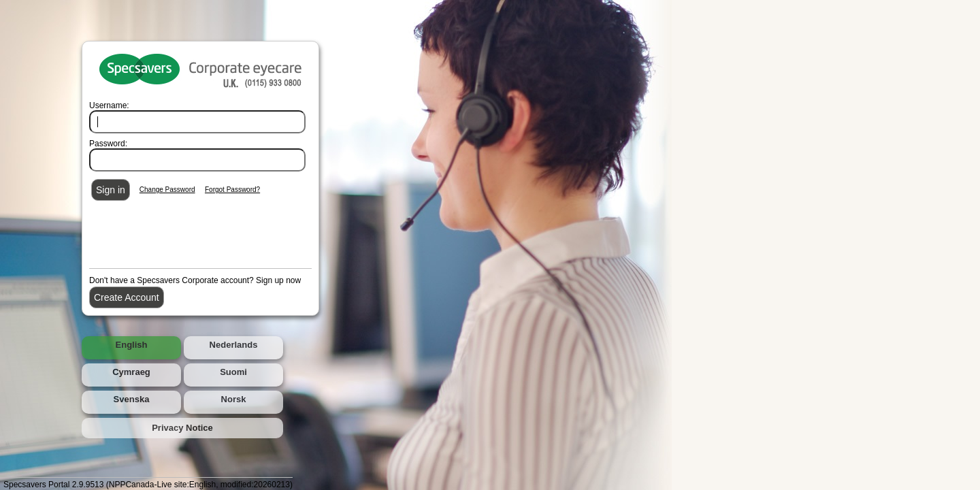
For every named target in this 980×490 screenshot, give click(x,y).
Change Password (167, 190)
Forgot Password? (232, 190)
